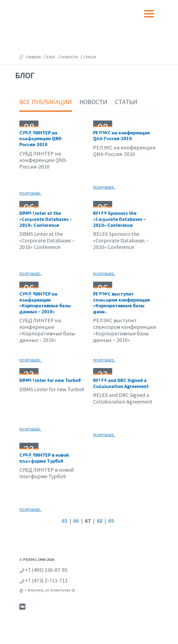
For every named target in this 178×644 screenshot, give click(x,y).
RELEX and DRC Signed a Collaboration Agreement (121, 383)
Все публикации (46, 102)
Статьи (126, 102)
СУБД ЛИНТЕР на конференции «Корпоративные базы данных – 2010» (45, 303)
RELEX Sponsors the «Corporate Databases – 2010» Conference (119, 219)
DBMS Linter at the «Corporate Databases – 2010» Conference (46, 219)
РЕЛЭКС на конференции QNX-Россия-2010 (121, 136)
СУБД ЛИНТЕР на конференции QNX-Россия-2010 (41, 139)
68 (100, 521)
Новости (93, 102)
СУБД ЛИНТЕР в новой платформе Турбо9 (44, 458)
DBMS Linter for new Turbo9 (50, 380)
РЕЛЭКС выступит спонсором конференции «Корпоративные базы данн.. (121, 303)
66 (76, 521)
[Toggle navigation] (149, 14)
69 (111, 521)
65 (65, 521)
